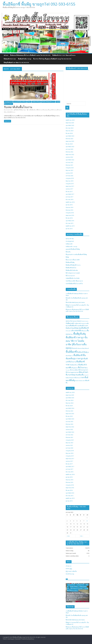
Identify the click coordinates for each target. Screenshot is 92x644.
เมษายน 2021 (69, 173)
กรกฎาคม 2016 (70, 213)
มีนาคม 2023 (69, 144)
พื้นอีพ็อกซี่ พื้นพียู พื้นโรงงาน (48, 102)
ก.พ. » (82, 536)
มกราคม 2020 (69, 176)
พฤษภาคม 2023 (70, 141)
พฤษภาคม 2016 (70, 215)
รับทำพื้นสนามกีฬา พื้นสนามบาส (74, 281)
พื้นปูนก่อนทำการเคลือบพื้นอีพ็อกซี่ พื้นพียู (76, 254)
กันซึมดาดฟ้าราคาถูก (80, 323)
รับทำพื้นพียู (72, 375)
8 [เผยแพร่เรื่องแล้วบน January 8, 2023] (87, 521)
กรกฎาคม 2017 (70, 184)
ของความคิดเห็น (71, 571)
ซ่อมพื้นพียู (75, 328)
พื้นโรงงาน (54, 110)
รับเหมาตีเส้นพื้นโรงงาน (18, 107)
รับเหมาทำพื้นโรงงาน (75, 378)
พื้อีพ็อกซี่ (81, 372)
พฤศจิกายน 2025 (70, 120)
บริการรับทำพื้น (76, 330)
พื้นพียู (29, 102)
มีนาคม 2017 (69, 192)
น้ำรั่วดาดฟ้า (68, 331)
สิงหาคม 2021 (69, 165)
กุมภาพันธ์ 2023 (70, 147)
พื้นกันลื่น (68, 252)
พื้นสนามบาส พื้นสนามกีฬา (73, 260)
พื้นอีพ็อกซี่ (71, 352)
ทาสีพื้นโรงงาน (39, 110)
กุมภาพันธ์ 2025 (70, 125)
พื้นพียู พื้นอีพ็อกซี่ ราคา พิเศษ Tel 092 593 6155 (16, 63)
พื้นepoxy (84, 331)
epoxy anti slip (70, 239)
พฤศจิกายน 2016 (70, 202)
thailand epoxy (85, 321)
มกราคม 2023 (69, 149)
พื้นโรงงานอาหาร (70, 276)
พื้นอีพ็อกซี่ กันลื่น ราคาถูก (25, 59)
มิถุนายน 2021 (70, 170)
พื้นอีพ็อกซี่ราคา (74, 365)
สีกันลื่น (77, 381)
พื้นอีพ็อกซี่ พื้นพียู (36, 102)
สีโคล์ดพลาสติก (82, 381)
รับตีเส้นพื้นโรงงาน (11, 112)
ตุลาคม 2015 (69, 229)
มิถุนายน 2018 (70, 181)
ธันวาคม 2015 (70, 223)
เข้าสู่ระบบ (69, 566)
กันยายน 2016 (69, 207)
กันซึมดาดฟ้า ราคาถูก (71, 246)
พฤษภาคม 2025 (70, 123)
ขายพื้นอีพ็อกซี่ (32, 110)
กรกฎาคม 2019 (70, 178)
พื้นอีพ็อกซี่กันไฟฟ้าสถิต (72, 270)
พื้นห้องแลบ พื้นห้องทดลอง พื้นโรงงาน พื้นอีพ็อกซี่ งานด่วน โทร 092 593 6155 (30, 55)
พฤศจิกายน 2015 (70, 226)
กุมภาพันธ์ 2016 (70, 221)
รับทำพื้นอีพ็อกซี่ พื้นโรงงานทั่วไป (74, 284)
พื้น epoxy (45, 110)
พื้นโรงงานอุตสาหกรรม (72, 372)
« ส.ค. (68, 536)
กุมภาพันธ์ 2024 (70, 136)
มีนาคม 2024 (69, 133)
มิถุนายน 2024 (70, 131)
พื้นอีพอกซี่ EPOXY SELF (10, 59)
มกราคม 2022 (69, 162)
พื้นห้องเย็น (75, 348)
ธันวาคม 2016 (70, 199)
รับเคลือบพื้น (80, 375)
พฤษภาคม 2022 (70, 154)
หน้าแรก (6, 55)
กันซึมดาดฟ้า (69, 244)
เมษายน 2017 (69, 189)
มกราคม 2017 (69, 197)
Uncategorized (8, 102)
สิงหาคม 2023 (69, 139)
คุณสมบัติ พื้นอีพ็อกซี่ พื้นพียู (20, 102)
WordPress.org (70, 574)
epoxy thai (69, 321)
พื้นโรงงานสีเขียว (74, 370)
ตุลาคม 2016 (69, 205)
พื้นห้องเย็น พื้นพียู (81, 348)
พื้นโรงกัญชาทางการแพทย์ (73, 273)
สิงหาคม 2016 (69, 210)
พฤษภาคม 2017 (70, 186)
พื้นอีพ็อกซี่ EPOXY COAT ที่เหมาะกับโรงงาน (64, 55)
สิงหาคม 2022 (69, 152)
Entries (69, 569)
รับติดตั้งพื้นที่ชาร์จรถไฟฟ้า (73, 278)
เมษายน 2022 (69, 157)
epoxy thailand (77, 321)
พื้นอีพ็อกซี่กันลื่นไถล (71, 268)
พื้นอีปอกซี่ (87, 348)
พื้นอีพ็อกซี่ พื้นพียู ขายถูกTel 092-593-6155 (39, 4)
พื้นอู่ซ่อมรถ (75, 368)
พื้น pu (49, 110)
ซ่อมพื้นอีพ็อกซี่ (84, 328)
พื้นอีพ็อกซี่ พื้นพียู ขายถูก (20, 110)
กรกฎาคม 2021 (70, 168)
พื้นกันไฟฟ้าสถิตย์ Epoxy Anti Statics (75, 302)
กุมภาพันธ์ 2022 (70, 160)
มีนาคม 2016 (69, 218)
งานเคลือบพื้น (80, 326)
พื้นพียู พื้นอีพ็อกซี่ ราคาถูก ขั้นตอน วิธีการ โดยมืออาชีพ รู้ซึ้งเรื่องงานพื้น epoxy (77, 341)
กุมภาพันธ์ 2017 (70, 194)
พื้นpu (72, 334)
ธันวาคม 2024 (70, 128)
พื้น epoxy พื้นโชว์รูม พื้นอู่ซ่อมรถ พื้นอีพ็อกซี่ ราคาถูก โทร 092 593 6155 (52, 59)
